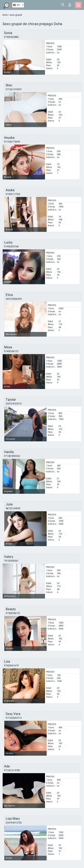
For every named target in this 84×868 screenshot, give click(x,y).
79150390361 (11, 561)
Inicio (5, 15)
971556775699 (12, 142)
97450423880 (11, 37)
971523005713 (14, 718)
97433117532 (13, 194)
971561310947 (14, 89)
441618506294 (14, 299)
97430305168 (11, 247)
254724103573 (14, 404)
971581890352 (12, 456)
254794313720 (14, 823)
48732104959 (13, 508)
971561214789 (12, 770)
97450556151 (11, 351)
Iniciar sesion (70, 5)
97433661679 (11, 666)
